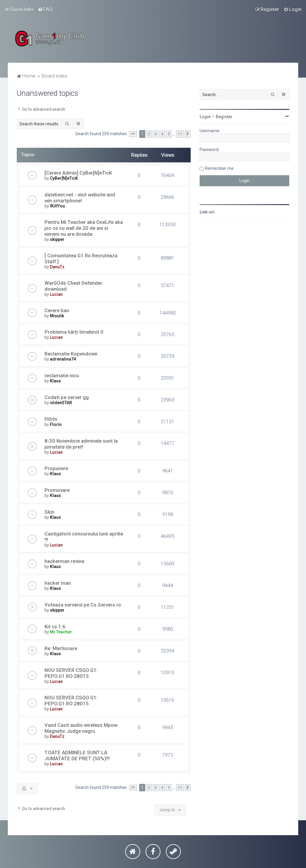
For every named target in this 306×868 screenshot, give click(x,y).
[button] (133, 134)
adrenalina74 (63, 359)
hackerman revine (64, 561)
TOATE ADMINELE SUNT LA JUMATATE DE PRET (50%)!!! (77, 755)
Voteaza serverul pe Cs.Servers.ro (83, 605)
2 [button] (149, 134)
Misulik (57, 316)
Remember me (219, 168)
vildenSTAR (61, 403)
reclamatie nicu (62, 375)
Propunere (56, 468)
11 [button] (180, 134)
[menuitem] (45, 9)
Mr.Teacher (61, 632)
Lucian (56, 294)
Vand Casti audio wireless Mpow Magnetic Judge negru (81, 728)
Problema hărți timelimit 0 (74, 332)
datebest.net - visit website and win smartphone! (80, 198)
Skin (49, 512)
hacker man (58, 583)
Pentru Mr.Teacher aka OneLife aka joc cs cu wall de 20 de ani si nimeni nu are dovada (84, 228)
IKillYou (57, 206)
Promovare (57, 490)
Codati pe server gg (67, 397)
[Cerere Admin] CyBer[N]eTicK (78, 173)
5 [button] (169, 134)
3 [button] (156, 134)
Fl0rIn (51, 419)
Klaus (55, 381)
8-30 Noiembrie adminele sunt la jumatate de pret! (81, 444)
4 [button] (162, 134)
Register (224, 117)
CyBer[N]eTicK (64, 178)
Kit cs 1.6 (55, 627)
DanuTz (57, 267)
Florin (56, 424)
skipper (57, 239)
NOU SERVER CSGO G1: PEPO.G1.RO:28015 (71, 673)
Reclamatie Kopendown (71, 354)
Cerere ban (57, 310)
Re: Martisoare (61, 648)
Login (205, 117)
